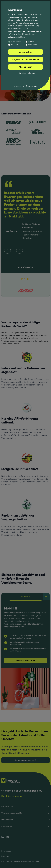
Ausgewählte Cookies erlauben (25, 59)
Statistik (32, 42)
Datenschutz (32, 86)
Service (14, 45)
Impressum (19, 86)
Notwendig (16, 42)
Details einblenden (26, 73)
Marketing (33, 45)
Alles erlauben (26, 52)
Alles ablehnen (25, 67)
